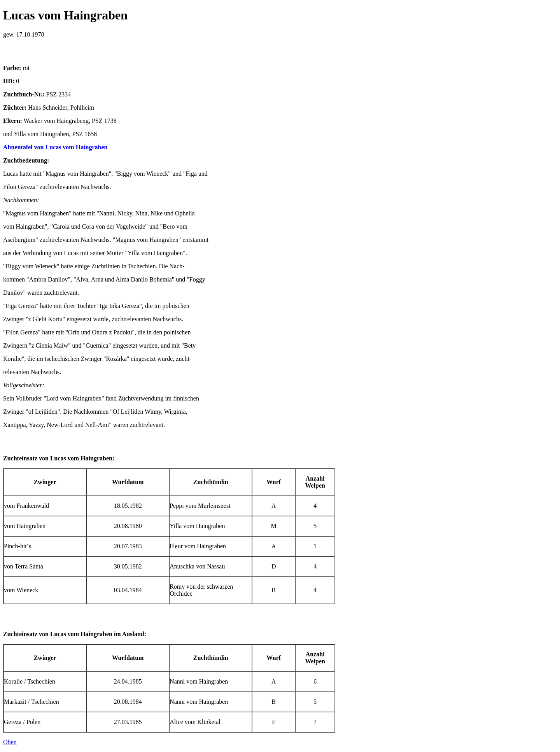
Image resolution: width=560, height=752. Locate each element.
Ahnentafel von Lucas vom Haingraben (55, 147)
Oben (10, 742)
